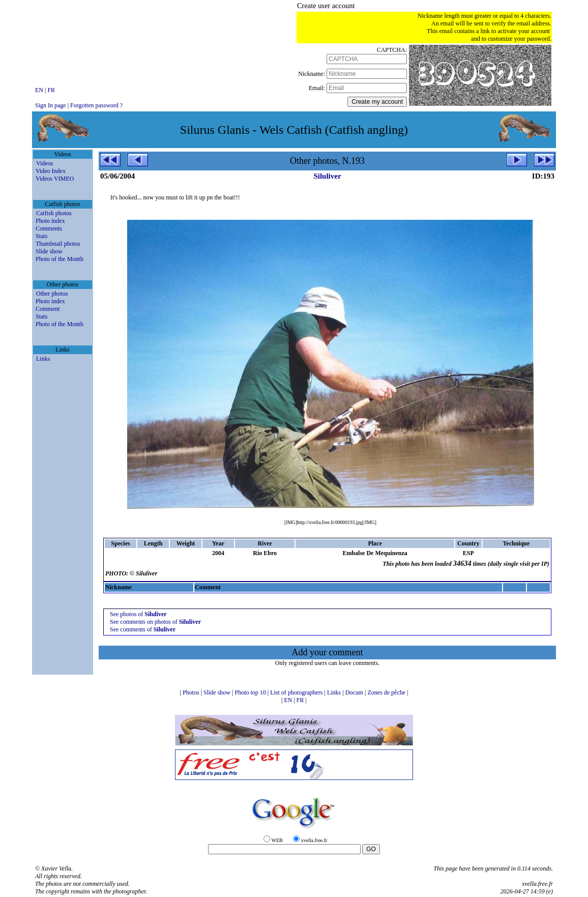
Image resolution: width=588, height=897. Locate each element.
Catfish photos (54, 213)
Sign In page (51, 105)
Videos (45, 163)
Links (43, 359)
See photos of (138, 614)
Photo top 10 (251, 692)
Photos (192, 692)
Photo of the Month (60, 259)
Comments (49, 228)
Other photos (52, 294)
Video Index (51, 171)
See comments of (143, 629)
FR (51, 90)
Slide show (49, 251)
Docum (355, 692)
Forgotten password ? (96, 105)
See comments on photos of (155, 622)
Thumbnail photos (58, 244)
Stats (41, 236)
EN (40, 90)
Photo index (50, 221)
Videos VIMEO (55, 179)
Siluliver (327, 176)
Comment (48, 309)
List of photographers (297, 692)
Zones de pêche (387, 692)
